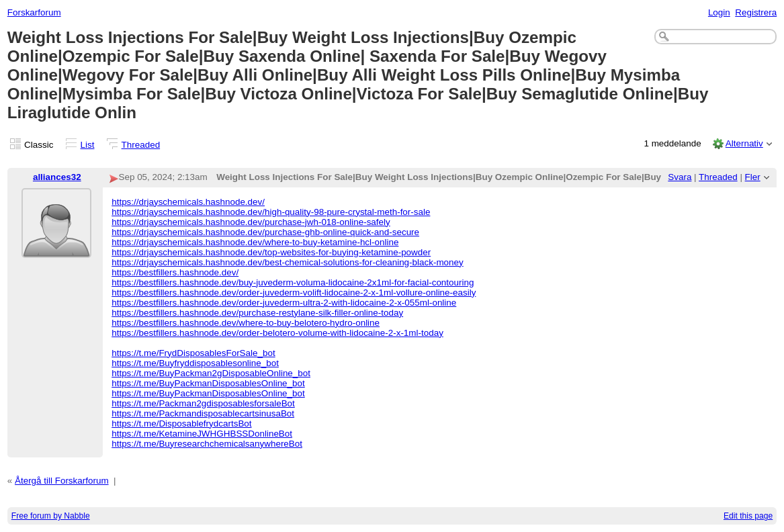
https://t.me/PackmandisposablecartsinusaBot (203, 413)
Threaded (141, 145)
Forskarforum (34, 12)
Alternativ (744, 143)
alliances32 (57, 177)
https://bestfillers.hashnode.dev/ (175, 272)
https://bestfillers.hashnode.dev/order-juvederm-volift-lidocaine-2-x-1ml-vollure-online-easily (294, 293)
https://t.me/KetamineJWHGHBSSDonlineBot (202, 434)
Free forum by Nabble (51, 516)
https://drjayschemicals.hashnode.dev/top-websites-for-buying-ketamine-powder (271, 252)
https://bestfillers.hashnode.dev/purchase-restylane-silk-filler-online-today (257, 313)
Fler (753, 177)
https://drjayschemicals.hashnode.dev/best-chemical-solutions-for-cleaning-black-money (288, 262)
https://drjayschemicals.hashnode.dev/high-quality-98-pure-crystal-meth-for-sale (271, 212)
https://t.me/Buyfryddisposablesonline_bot (195, 363)
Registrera (756, 12)
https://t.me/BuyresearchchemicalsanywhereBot (207, 444)
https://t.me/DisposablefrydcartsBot (181, 424)
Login (719, 12)
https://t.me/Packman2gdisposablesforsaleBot (203, 403)
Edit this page (748, 516)
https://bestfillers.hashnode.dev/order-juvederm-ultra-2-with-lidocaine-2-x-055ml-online (284, 303)
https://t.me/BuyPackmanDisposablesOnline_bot (208, 383)
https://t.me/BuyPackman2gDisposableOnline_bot (211, 373)
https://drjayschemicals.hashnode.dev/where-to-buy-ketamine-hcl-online (255, 242)
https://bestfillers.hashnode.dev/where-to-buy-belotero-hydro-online (246, 323)
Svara (680, 177)
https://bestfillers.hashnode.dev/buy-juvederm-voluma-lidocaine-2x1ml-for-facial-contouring (293, 282)
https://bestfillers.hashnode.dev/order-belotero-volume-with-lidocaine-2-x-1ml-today (277, 333)
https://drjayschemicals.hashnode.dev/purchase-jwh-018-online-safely (251, 222)
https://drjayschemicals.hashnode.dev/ (188, 202)
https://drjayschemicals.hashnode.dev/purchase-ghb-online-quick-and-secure (265, 232)
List (88, 145)
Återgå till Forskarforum (62, 481)
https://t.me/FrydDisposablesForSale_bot (193, 353)
